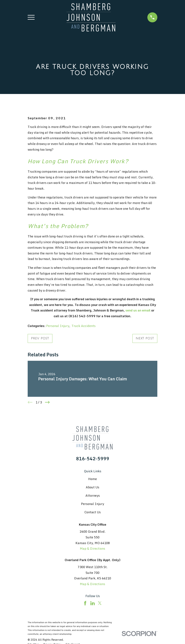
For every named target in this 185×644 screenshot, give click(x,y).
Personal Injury (58, 326)
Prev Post (40, 338)
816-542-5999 (93, 459)
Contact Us (92, 512)
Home (92, 479)
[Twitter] (100, 603)
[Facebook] (85, 603)
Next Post (145, 338)
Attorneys (93, 495)
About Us (92, 487)
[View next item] (47, 402)
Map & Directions (92, 548)
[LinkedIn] (93, 603)
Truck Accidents (84, 326)
